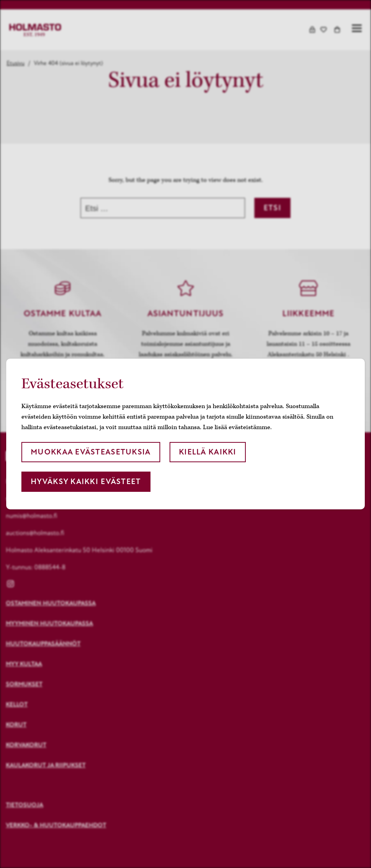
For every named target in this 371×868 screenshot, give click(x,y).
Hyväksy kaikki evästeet (86, 482)
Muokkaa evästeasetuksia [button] (91, 452)
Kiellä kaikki (208, 452)
